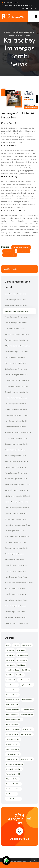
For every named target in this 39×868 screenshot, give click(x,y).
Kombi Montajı (10, 655)
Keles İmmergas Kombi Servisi (15, 450)
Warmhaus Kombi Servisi (13, 789)
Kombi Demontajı (22, 655)
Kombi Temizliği (10, 255)
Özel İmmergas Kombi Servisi (15, 612)
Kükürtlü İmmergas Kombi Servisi (16, 490)
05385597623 (19, 838)
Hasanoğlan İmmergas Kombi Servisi (18, 525)
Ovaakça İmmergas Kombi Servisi (16, 513)
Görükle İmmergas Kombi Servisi (16, 409)
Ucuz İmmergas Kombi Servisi (15, 571)
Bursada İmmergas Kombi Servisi (16, 548)
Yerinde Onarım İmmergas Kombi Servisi (19, 583)
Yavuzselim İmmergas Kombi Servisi (17, 536)
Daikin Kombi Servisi (12, 715)
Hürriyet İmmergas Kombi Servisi (16, 438)
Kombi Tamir (9, 251)
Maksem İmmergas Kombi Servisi (17, 502)
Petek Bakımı (21, 665)
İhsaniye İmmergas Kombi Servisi (16, 444)
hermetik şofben (27, 645)
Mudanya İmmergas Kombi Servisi (17, 334)
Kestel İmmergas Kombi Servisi (16, 456)
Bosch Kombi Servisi (12, 705)
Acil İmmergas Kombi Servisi (15, 554)
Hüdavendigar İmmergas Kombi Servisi (18, 432)
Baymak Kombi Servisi (12, 700)
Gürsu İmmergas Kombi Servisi (16, 300)
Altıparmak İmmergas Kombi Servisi (17, 346)
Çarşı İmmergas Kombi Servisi (15, 363)
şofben (8, 645)
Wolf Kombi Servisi (11, 794)
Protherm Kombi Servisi (13, 754)
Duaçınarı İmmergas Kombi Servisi (17, 380)
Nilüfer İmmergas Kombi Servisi (16, 305)
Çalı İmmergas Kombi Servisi (15, 357)
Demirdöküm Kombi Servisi (14, 719)
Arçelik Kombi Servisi (27, 685)
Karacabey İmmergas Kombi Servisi (17, 311)
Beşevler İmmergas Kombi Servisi (17, 352)
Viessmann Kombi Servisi (13, 784)
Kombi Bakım (24, 251)
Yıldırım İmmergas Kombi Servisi (16, 317)
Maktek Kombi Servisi (12, 749)
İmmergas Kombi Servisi (21, 247)
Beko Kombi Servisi (28, 700)
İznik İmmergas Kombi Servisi (15, 328)
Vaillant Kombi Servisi (12, 779)
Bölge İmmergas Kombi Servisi (15, 588)
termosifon (16, 645)
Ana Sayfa (7, 32)
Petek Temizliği (10, 665)
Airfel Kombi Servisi (24, 680)
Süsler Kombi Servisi (27, 759)
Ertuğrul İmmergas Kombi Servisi (16, 386)
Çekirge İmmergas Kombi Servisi (16, 369)
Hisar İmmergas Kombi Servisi (15, 427)
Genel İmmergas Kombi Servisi (15, 594)
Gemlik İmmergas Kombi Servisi (16, 323)
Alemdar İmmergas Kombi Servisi (16, 340)
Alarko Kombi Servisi (12, 685)
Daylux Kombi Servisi (27, 715)
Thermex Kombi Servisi (13, 774)
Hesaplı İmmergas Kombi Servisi (16, 577)
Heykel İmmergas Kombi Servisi (16, 421)
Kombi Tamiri (10, 660)
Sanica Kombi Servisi (12, 759)
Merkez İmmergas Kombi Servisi (16, 600)
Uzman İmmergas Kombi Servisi (16, 565)
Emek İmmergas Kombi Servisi (15, 467)
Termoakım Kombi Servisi (13, 799)
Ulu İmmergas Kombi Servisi (15, 531)
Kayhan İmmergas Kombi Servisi (16, 479)
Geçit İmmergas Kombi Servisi (15, 404)
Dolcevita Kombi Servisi (13, 729)
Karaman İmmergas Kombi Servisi (17, 461)
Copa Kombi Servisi (28, 710)
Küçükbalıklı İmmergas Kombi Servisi (18, 484)
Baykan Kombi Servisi (12, 695)
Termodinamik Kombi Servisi (14, 764)
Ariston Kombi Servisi (12, 690)
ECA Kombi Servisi (28, 729)
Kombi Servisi (10, 650)
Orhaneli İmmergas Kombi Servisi (16, 392)
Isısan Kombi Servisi (27, 734)
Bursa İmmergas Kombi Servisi (23, 32)
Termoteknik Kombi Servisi (14, 769)
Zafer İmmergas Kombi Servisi (15, 542)
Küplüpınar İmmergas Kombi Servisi (17, 496)
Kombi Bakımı (21, 650)
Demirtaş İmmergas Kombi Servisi (17, 375)
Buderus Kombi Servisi (13, 710)
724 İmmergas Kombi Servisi (15, 560)
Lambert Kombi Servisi (13, 744)
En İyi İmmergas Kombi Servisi (15, 617)
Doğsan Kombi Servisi (12, 724)
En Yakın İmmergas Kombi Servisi (16, 623)
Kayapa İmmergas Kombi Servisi (16, 473)
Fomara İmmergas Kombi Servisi (16, 398)
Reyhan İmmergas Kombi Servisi (16, 519)
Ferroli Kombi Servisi (12, 734)
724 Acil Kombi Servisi (12, 670)
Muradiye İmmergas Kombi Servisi (17, 508)
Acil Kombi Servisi (22, 660)
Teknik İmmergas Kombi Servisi (16, 606)
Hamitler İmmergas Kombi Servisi (17, 415)
